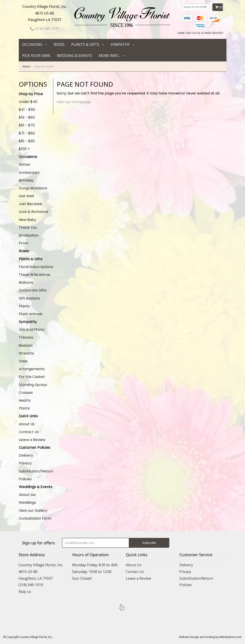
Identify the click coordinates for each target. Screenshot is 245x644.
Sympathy (120, 44)
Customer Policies (35, 448)
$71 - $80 (27, 133)
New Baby (27, 220)
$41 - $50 (27, 110)
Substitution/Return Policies (36, 475)
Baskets (26, 345)
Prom (24, 243)
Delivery (26, 455)
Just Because (30, 204)
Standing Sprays (33, 385)
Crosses (26, 393)
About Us (27, 424)
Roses (59, 44)
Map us (25, 592)
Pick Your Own (36, 56)
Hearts (25, 400)
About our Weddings (27, 499)
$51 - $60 (27, 117)
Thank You (28, 228)
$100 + (24, 149)
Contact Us (29, 432)
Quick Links (28, 416)
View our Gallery (33, 511)
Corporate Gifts (33, 290)
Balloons (26, 282)
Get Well (26, 196)
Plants (24, 306)
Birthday (26, 180)
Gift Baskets (29, 298)
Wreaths (26, 353)
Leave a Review (32, 440)
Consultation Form (35, 518)
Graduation (29, 235)
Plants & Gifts (85, 44)
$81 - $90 (27, 141)
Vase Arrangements (32, 365)
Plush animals (31, 314)
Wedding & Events (74, 56)
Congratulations (33, 188)
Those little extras (35, 275)
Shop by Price (31, 94)
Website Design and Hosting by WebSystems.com (210, 637)
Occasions (32, 44)
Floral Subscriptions (36, 267)
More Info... (110, 56)
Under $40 (28, 102)
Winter (25, 165)
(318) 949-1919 (45, 29)
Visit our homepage (74, 102)
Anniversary (29, 173)
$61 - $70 (27, 125)
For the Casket (32, 377)
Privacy (25, 463)
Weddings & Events (36, 487)
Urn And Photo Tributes (31, 334)
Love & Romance (34, 212)
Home (26, 66)
